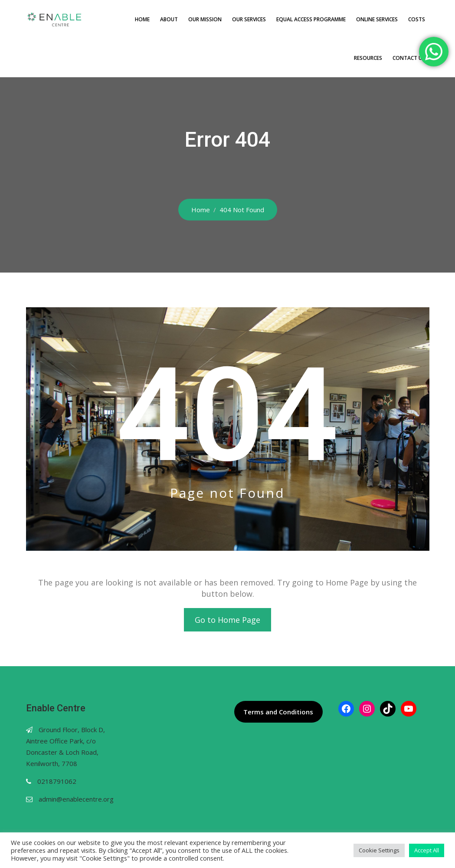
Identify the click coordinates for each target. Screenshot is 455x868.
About (169, 19)
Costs (417, 19)
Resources (368, 58)
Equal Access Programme (311, 19)
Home (142, 19)
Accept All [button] (427, 850)
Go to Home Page (227, 620)
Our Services (249, 19)
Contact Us (409, 58)
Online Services (377, 19)
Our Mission (205, 19)
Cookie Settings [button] (379, 850)
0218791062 (57, 781)
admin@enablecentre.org (76, 799)
